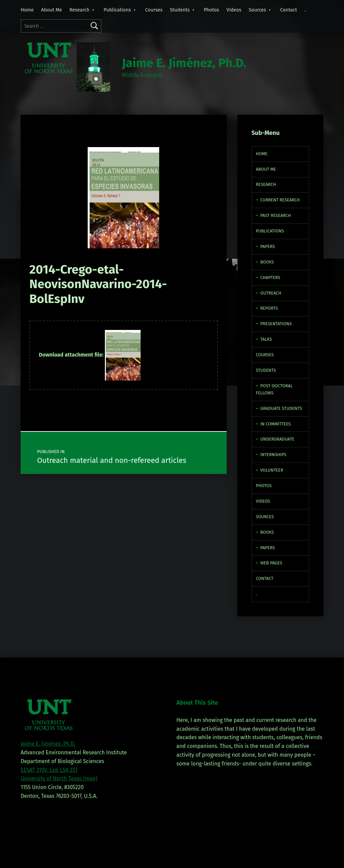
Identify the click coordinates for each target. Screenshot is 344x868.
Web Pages (271, 563)
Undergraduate (277, 439)
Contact (289, 10)
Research (79, 10)
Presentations (276, 324)
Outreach (271, 293)
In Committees (276, 424)
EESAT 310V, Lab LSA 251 (49, 770)
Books (267, 262)
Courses (154, 10)
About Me (52, 10)
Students (180, 10)
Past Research (276, 215)
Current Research (280, 200)
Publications (117, 10)
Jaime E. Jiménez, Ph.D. (184, 63)
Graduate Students (281, 408)
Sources (257, 10)
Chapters (270, 277)
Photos (211, 10)
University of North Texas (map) (59, 778)
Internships (273, 455)
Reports (269, 308)
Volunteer (272, 470)
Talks (266, 339)
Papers (268, 246)
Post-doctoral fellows (274, 389)
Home (27, 10)
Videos (234, 10)
